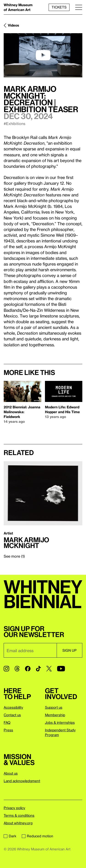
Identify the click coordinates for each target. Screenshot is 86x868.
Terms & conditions (19, 815)
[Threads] (17, 669)
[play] (43, 55)
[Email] (30, 650)
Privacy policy (14, 808)
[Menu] (79, 7)
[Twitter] (49, 669)
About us (11, 773)
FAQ (7, 722)
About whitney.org (18, 823)
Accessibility (13, 707)
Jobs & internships (60, 722)
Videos (13, 25)
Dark (10, 836)
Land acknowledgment (22, 781)
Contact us (12, 715)
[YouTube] (61, 669)
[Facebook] (28, 669)
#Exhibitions (14, 123)
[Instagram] (6, 669)
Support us (54, 707)
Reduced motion (37, 836)
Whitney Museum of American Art (18, 7)
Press (8, 730)
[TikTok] (38, 669)
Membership (55, 715)
